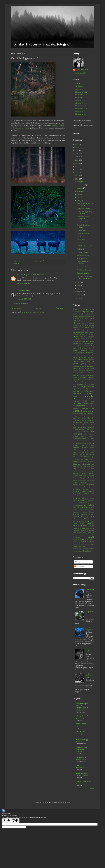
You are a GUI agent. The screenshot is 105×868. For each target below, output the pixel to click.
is (78, 386)
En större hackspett (83, 252)
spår (85, 491)
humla (80, 380)
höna (85, 384)
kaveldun (92, 391)
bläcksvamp (87, 321)
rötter (74, 462)
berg (83, 312)
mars (79, 288)
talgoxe (83, 516)
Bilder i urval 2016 (81, 109)
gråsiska (75, 361)
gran (86, 352)
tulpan (74, 533)
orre (86, 441)
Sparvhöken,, (80, 718)
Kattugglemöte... (81, 710)
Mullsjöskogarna (82, 427)
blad (74, 316)
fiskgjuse (75, 343)
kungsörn (92, 403)
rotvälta (92, 452)
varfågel (82, 535)
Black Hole (79, 752)
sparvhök (92, 487)
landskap (77, 411)
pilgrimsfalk (83, 443)
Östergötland (86, 551)
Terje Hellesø (80, 732)
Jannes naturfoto (81, 724)
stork (79, 501)
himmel (75, 377)
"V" (77, 783)
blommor (81, 316)
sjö (93, 464)
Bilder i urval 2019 (81, 100)
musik (92, 427)
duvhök (75, 339)
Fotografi (79, 766)
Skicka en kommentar (21, 304)
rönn (82, 459)
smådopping (86, 480)
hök (75, 384)
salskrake (82, 462)
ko (93, 393)
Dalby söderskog (90, 332)
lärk (79, 418)
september (81, 191)
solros (77, 487)
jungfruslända (91, 387)
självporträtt (86, 464)
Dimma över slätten (83, 273)
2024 (77, 150)
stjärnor (92, 496)
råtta (87, 455)
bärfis (93, 328)
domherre (91, 334)
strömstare (84, 503)
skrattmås (84, 473)
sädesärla (84, 514)
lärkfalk (84, 418)
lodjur (84, 416)
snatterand (75, 485)
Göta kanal (84, 373)
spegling (86, 489)
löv (93, 418)
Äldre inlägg (60, 308)
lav (76, 413)
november (81, 185)
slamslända (91, 478)
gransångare (91, 352)
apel (81, 309)
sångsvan (76, 514)
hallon (90, 373)
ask (84, 309)
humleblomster (87, 380)
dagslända (82, 332)
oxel (89, 441)
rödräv (86, 457)
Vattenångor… (80, 734)
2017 (77, 173)
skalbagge (80, 466)
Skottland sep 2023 (81, 760)
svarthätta (92, 507)
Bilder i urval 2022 (81, 92)
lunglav (89, 416)
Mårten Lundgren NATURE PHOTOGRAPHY (82, 706)
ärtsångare (92, 549)
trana (80, 526)
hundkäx (75, 382)
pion (88, 443)
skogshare (82, 469)
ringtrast (82, 452)
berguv (92, 312)
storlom (84, 500)
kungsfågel (85, 403)
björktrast (88, 314)
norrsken (85, 434)
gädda (93, 368)
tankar (85, 519)
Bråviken (85, 325)
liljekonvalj (80, 413)
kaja (74, 389)
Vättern (89, 546)
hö (73, 384)
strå (79, 503)
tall (88, 516)
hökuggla (80, 384)
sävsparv (92, 514)
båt (86, 327)
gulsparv (81, 368)
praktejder (76, 445)
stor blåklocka (83, 498)
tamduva (79, 519)
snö (87, 485)
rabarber (92, 448)
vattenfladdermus (77, 539)
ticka (74, 521)
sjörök (75, 466)
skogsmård (76, 471)
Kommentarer (80, 566)
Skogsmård (79, 742)
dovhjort (75, 337)
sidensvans (76, 464)
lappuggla (91, 411)
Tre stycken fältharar (83, 209)
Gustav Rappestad (23, 290)
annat (77, 309)
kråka (85, 401)
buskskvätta (81, 327)
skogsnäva (83, 471)
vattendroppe (76, 537)
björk (83, 314)
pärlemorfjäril (76, 448)
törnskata (75, 535)
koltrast (75, 399)
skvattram (75, 476)
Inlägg (77, 562)
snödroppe (92, 485)
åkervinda (75, 549)
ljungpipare (76, 416)
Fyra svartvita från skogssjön (83, 218)
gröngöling (76, 366)
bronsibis (92, 323)
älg (19, 263)
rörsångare (92, 459)
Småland (92, 480)
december (80, 182)
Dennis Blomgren (82, 773)
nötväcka (87, 439)
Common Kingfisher (82, 775)
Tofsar (79, 236)
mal (74, 423)
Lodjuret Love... (89, 651)
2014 (77, 299)
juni (79, 201)
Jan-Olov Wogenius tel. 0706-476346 (29, 275)
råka (84, 455)
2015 (77, 179)
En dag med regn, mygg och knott (84, 213)
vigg (79, 542)
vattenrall (85, 539)
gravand (79, 355)
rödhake (80, 457)
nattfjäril (85, 432)
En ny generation (82, 267)
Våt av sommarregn (83, 255)
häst (93, 382)
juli (78, 197)
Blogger (67, 802)
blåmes (92, 318)
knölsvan (89, 393)
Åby (93, 546)
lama (93, 408)
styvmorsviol (91, 503)
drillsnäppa (83, 337)
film (91, 341)
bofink (92, 321)
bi (73, 314)
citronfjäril (83, 330)
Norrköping (77, 434)
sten (74, 494)
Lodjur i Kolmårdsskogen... (90, 676)
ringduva (75, 452)
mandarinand (79, 423)
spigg (93, 489)
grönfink (92, 364)
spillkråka (76, 491)
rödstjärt (92, 457)
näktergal (83, 436)
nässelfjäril (91, 436)
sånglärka (91, 512)
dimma (82, 334)
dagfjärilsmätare (90, 330)
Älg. (77, 726)
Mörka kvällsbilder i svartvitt (83, 263)
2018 (77, 170)
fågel (90, 348)
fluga (93, 346)
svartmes (75, 510)
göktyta (75, 373)
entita (84, 341)
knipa (79, 393)
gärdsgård (76, 371)
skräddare (91, 473)
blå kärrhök (76, 318)
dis (86, 334)
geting (83, 352)
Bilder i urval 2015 (81, 111)
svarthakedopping (83, 507)
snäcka (84, 485)
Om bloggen (79, 87)
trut (80, 528)
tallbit (92, 516)
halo (93, 373)
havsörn (92, 375)
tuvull (84, 533)
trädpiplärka (83, 530)
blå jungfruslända (89, 316)
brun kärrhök (77, 325)
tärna (93, 533)
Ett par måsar (81, 240)
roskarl (87, 452)
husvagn (84, 382)
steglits (92, 491)
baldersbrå (76, 312)
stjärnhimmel (85, 496)
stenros (92, 494)
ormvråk (82, 441)
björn (93, 314)
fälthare (75, 350)
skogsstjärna (76, 473)
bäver (75, 330)
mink (83, 425)
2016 (77, 176)
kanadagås (86, 389)
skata (89, 466)
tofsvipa (75, 523)
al (73, 309)
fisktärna (86, 343)
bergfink (87, 312)
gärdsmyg (82, 371)
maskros (87, 423)
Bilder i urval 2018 (81, 103)
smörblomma (84, 482)
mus (88, 427)
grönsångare (91, 366)
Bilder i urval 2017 (81, 106)
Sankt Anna (90, 461)
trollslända (76, 528)
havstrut (82, 375)
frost (86, 348)
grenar (85, 355)
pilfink (77, 443)
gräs (93, 361)
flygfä (74, 348)
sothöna (85, 487)
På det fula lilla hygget (84, 270)
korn (80, 399)
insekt (74, 387)
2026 (77, 144)
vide (76, 542)
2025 (77, 147)
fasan (87, 341)
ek (82, 339)
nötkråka (75, 439)
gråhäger (92, 359)
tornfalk (82, 523)
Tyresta (89, 533)
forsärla (80, 348)
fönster (92, 350)
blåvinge (81, 321)
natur (93, 432)
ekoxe (90, 339)
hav (78, 375)
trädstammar (91, 530)
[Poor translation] (15, 821)
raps (84, 450)
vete (74, 542)
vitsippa (84, 544)
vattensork (92, 539)
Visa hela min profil (79, 73)
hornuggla (91, 377)
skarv (84, 466)
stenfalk (79, 494)
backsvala (92, 309)
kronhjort (76, 401)
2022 (77, 157)
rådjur (80, 454)
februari (80, 292)
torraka (75, 526)
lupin (93, 416)
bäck (89, 327)
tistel (77, 521)
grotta (81, 357)
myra (78, 429)
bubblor (75, 328)
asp (87, 309)
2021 (77, 160)
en (73, 341)
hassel (74, 375)
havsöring (87, 375)
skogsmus (91, 469)
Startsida (38, 308)
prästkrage (85, 445)
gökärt (79, 373)
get (80, 352)
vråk (88, 544)
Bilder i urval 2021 (81, 95)
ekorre (85, 339)
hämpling (89, 382)
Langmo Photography (83, 781)
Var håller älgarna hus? (84, 246)
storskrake (91, 501)
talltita (74, 519)
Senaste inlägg (16, 308)
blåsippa (75, 321)
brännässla (92, 325)
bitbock (78, 314)
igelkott (89, 384)
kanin (93, 389)
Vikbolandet (85, 542)
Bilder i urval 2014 (81, 114)
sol (74, 487)
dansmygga (76, 334)
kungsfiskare (77, 403)
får (93, 348)
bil (75, 314)
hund (93, 380)
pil (73, 443)
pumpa (92, 445)
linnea (89, 413)
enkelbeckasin (78, 341)
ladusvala (85, 408)
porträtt (92, 443)
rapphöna (80, 450)
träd (83, 528)
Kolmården (88, 396)
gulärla (87, 368)
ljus (80, 416)
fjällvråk (92, 343)
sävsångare (76, 516)
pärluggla (85, 448)
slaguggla (82, 478)
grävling (83, 364)
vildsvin (92, 542)
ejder (79, 339)
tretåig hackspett (89, 526)
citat (78, 330)
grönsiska (83, 366)
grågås (75, 359)
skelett (93, 466)
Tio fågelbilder (82, 230)
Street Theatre (80, 768)
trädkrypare (76, 530)
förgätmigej (76, 352)
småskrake (75, 482)
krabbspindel (90, 399)
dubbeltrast (91, 337)
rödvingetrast (76, 459)
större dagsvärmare (78, 505)
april (79, 285)
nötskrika (81, 439)
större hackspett (89, 505)
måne (87, 429)
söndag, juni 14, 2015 (24, 283)
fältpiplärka (84, 350)
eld (93, 339)
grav (74, 355)
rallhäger (75, 450)
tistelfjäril (81, 521)
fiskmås (81, 343)
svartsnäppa (86, 510)
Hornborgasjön (82, 377)
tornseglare (91, 523)
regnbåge (92, 450)
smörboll (92, 482)
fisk (93, 341)
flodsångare (87, 346)
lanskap (85, 411)
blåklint (87, 318)
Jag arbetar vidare (82, 243)
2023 (77, 154)
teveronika (91, 519)
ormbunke (76, 441)
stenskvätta (76, 496)
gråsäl (88, 361)
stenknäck (86, 494)
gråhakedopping (83, 359)
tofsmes (92, 521)
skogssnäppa (91, 471)
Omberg (92, 439)
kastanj (75, 391)
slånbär (75, 480)
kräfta (93, 401)
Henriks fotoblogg (82, 740)
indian (93, 384)
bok (74, 323)
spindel (82, 491)
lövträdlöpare (83, 420)
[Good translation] (7, 821)
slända (80, 480)
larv (74, 413)
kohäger (75, 397)
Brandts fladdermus (82, 323)
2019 (77, 166)
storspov (75, 503)
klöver (74, 394)
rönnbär (86, 459)
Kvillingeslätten (79, 406)
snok (80, 485)
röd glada (92, 455)
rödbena (75, 457)
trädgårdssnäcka (90, 528)
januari (80, 295)
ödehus (75, 551)
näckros (75, 436)
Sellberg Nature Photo (83, 716)
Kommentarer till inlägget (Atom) (33, 312)
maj (79, 282)
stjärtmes (76, 498)
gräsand (75, 364)
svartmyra (80, 510)
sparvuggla (76, 489)
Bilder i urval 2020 (81, 98)
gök (93, 371)
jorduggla (83, 387)
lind (85, 413)
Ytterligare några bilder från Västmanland (84, 277)
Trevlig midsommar (83, 233)
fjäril (74, 346)
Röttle (78, 462)
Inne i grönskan (82, 259)
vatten (92, 535)
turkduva (79, 533)
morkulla (92, 425)
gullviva (75, 368)
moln (87, 425)
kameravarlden (81, 758)
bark (80, 312)
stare (88, 491)
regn (88, 450)
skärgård (75, 478)
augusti (80, 194)
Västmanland (83, 546)
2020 (77, 163)
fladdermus (79, 346)
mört (91, 429)
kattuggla (84, 391)
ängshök (85, 549)
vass (87, 535)
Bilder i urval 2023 (81, 89)
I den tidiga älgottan (83, 222)
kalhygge (79, 389)
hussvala (80, 382)
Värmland (76, 546)
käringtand (75, 408)
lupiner (75, 418)
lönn (89, 418)
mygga (75, 429)
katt (78, 391)
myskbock (83, 429)
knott (83, 394)
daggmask (76, 332)
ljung (93, 413)
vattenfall (91, 537)
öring (79, 551)
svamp (74, 507)
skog (75, 468)
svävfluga (84, 512)
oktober (80, 188)
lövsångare (76, 420)
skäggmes (91, 476)
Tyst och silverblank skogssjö (83, 226)
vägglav (92, 544)
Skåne (80, 476)
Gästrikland (88, 371)
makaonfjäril (91, 420)
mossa (74, 427)
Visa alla (92, 788)
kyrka (93, 406)
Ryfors (75, 455)
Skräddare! (80, 249)
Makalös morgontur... (90, 629)
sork (81, 487)
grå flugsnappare (89, 357)
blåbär (82, 318)
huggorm (75, 380)
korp (84, 399)
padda (92, 441)
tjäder (87, 521)
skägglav (85, 476)
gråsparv (82, 361)
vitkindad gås (76, 544)
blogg (77, 316)
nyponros (92, 434)
